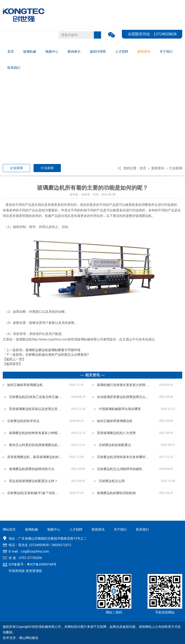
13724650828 (39, 545)
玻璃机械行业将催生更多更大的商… (123, 385)
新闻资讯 (158, 168)
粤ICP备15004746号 (42, 564)
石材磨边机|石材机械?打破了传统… (33, 493)
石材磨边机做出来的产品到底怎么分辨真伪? (57, 355)
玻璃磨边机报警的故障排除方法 (32, 469)
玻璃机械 (31, 529)
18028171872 (61, 545)
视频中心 (54, 529)
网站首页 (9, 529)
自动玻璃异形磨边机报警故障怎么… (123, 397)
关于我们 (120, 529)
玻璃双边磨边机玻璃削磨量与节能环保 (53, 350)
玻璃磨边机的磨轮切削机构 (116, 493)
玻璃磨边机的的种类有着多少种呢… (35, 433)
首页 (143, 168)
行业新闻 (47, 168)
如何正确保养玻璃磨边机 (25, 385)
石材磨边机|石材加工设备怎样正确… (35, 397)
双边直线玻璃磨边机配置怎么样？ (33, 481)
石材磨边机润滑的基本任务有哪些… (123, 457)
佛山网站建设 (29, 638)
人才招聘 (76, 529)
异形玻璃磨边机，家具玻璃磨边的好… (35, 457)
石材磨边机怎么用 (112, 481)
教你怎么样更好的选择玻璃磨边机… (35, 445)
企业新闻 (16, 168)
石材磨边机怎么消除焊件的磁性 (120, 469)
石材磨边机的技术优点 (23, 421)
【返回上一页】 (14, 359)
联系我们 (142, 529)
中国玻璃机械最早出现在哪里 (120, 409)
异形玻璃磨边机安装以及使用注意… (35, 409)
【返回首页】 (12, 364)
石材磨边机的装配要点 (115, 445)
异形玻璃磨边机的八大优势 (116, 433)
